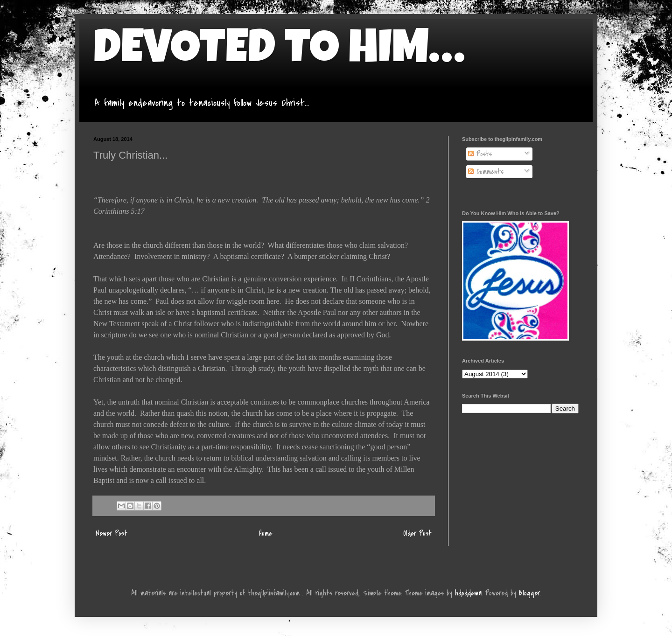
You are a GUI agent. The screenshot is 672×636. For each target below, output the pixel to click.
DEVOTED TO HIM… (279, 52)
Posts (480, 154)
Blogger (529, 593)
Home (266, 533)
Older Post (417, 533)
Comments (486, 172)
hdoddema (468, 593)
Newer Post (112, 533)
